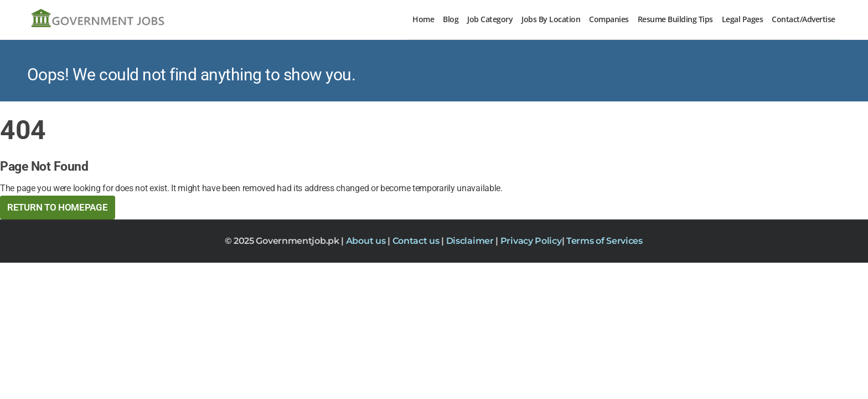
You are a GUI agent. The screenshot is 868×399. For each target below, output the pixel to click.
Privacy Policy (531, 241)
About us (367, 241)
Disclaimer (471, 241)
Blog (451, 19)
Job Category (490, 19)
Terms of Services (604, 241)
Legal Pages (743, 19)
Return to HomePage (58, 207)
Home (423, 19)
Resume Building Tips (675, 19)
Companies (609, 19)
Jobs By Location (551, 19)
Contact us (417, 241)
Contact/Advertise (804, 19)
